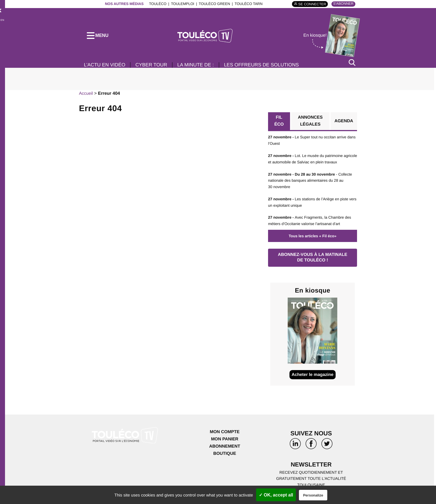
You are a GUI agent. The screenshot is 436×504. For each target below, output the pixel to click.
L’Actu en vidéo (105, 66)
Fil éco (279, 122)
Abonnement (225, 448)
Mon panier (225, 441)
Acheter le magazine (313, 376)
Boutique (225, 455)
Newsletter (311, 466)
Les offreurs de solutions (266, 66)
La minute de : (198, 66)
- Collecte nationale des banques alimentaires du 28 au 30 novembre (311, 182)
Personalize (313, 495)
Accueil (86, 95)
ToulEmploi (182, 4)
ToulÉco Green (213, 4)
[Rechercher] (352, 63)
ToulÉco (157, 4)
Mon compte (225, 434)
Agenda (344, 122)
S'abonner (343, 4)
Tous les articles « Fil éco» (313, 236)
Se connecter (311, 4)
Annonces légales (310, 122)
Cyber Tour (153, 66)
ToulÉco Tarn (247, 4)
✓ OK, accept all (276, 495)
